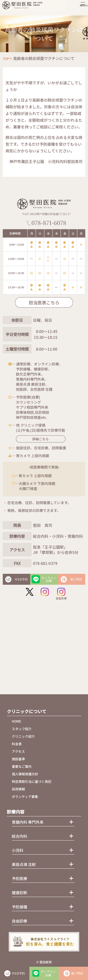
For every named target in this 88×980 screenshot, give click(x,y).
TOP (6, 59)
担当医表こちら (44, 302)
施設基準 (18, 759)
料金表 (17, 744)
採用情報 (18, 789)
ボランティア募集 (25, 796)
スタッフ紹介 (22, 729)
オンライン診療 (48, 973)
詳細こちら (37, 439)
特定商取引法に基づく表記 (32, 781)
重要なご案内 (22, 766)
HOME (16, 721)
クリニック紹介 (23, 736)
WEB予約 (18, 973)
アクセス (18, 751)
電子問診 (77, 973)
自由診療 (61, 594)
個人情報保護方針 (25, 774)
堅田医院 (46, 962)
